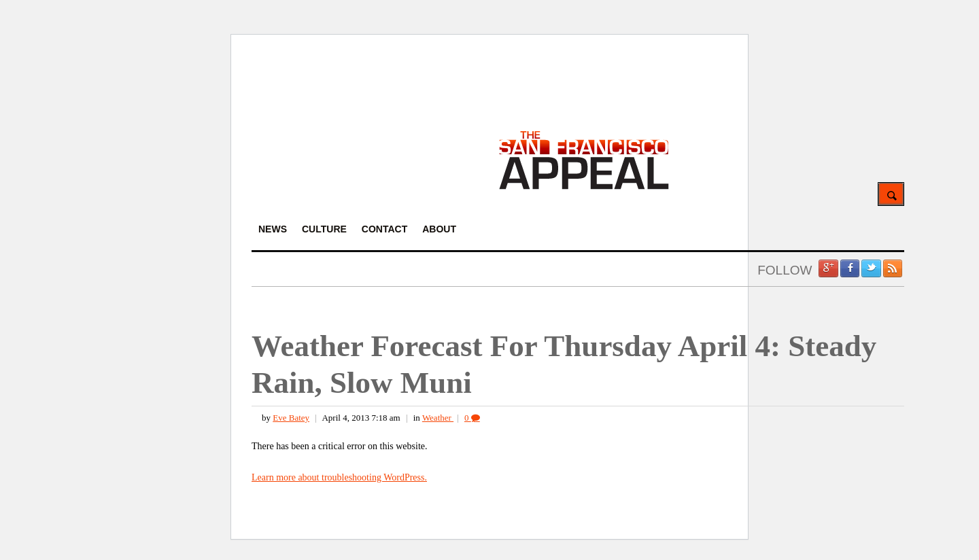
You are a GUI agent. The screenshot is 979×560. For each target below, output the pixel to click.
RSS (893, 268)
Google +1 (828, 268)
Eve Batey (291, 418)
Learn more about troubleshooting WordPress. (339, 477)
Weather (438, 418)
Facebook (850, 268)
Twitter (871, 268)
